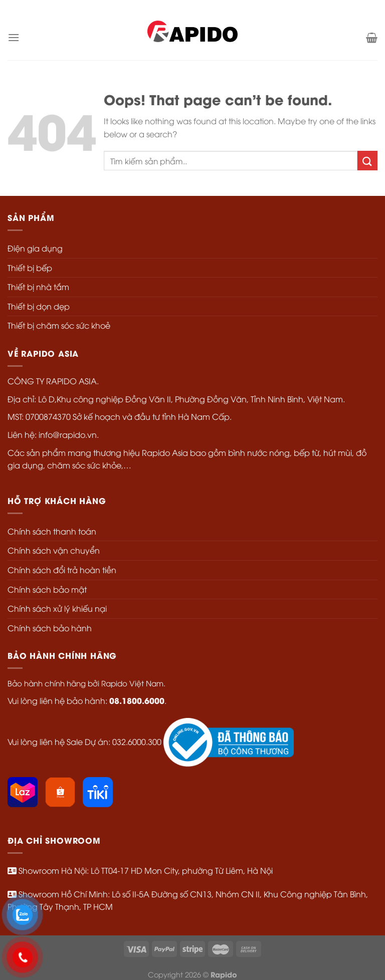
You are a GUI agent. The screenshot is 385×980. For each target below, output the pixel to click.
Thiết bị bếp (30, 268)
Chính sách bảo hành (50, 628)
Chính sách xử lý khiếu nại (57, 608)
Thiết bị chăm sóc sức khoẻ (59, 325)
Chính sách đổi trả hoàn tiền (62, 570)
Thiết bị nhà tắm (38, 287)
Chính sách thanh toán (52, 531)
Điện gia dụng (35, 248)
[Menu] (14, 37)
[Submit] (367, 161)
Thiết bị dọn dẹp (39, 306)
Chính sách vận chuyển (54, 550)
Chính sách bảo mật (47, 589)
